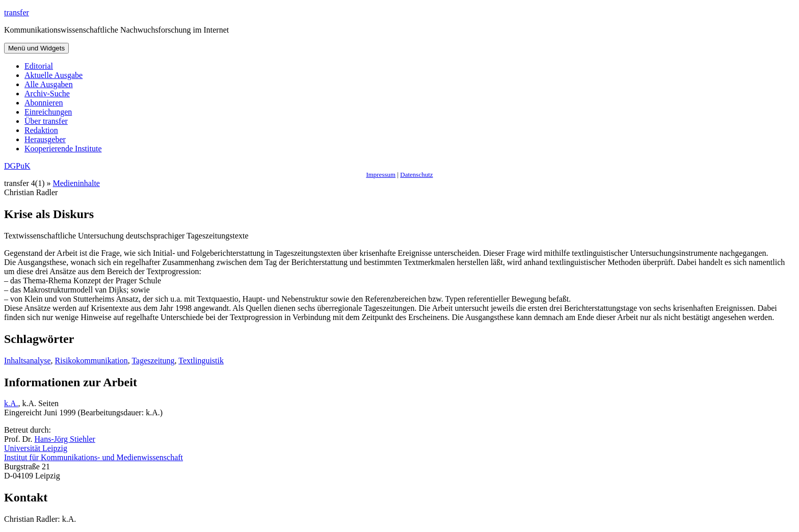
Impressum (381, 175)
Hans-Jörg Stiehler (65, 439)
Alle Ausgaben (49, 84)
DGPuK (17, 166)
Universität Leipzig (36, 448)
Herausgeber (45, 139)
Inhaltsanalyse (28, 361)
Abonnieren (44, 103)
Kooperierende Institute (63, 149)
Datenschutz (416, 175)
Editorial (39, 66)
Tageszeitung (153, 361)
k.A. (11, 403)
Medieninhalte (76, 183)
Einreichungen (48, 112)
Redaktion (41, 130)
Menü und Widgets (36, 48)
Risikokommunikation (91, 361)
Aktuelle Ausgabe (54, 75)
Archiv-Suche (47, 94)
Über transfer (46, 121)
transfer (17, 12)
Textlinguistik (201, 361)
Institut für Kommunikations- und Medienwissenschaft (94, 457)
